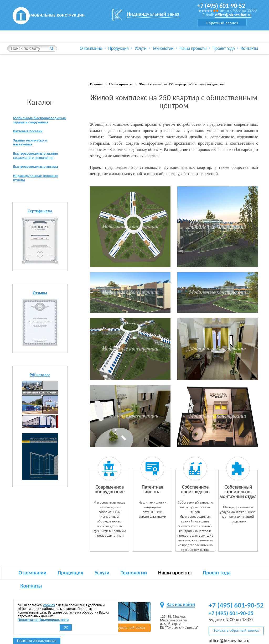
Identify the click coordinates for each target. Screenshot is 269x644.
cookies (49, 605)
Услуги (140, 48)
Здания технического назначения (32, 149)
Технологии (163, 48)
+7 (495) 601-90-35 (231, 613)
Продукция (118, 48)
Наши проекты (193, 48)
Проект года (224, 48)
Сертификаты (40, 221)
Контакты (249, 48)
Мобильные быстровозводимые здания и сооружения (38, 123)
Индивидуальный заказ (153, 14)
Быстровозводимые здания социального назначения (38, 163)
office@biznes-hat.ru (233, 15)
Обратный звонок (222, 23)
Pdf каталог (40, 385)
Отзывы (40, 303)
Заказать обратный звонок (236, 630)
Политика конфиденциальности (43, 620)
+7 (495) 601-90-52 (222, 6)
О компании (91, 48)
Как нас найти (181, 604)
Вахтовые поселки (30, 137)
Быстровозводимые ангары (38, 175)
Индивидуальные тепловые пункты (39, 187)
